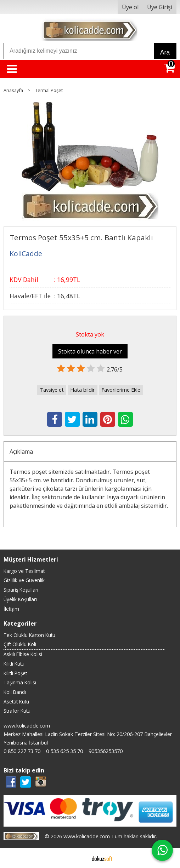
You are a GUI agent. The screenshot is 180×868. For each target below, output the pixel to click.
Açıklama (21, 452)
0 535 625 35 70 (64, 751)
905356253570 (106, 751)
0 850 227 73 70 (22, 751)
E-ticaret (79, 858)
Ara (165, 52)
